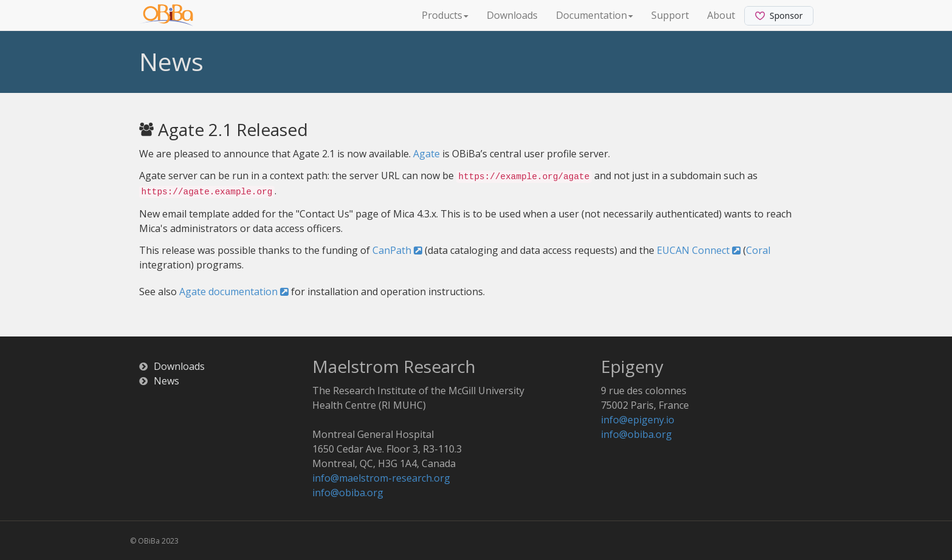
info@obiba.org (348, 493)
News (166, 381)
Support (670, 15)
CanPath (397, 250)
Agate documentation (234, 292)
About (721, 15)
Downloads (512, 15)
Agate (426, 154)
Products (445, 15)
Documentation (594, 15)
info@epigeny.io (638, 420)
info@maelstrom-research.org (381, 478)
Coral (758, 250)
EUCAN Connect (699, 250)
